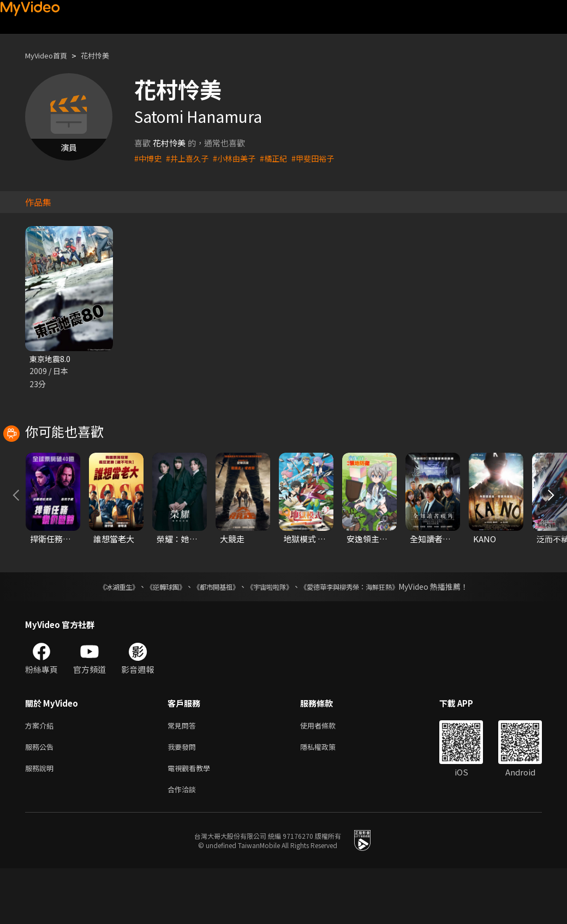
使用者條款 (327, 775)
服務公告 (41, 798)
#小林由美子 (240, 158)
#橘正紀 (281, 158)
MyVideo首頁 (50, 55)
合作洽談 (184, 844)
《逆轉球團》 (153, 636)
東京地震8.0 (51, 359)
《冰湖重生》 (100, 636)
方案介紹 (41, 775)
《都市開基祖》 (211, 636)
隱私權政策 (327, 798)
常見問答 (184, 775)
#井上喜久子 (190, 158)
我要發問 (184, 798)
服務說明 (41, 821)
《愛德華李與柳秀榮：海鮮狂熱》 (363, 636)
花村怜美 (105, 55)
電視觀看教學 (192, 821)
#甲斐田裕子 (323, 158)
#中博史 (149, 158)
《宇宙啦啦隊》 (272, 636)
